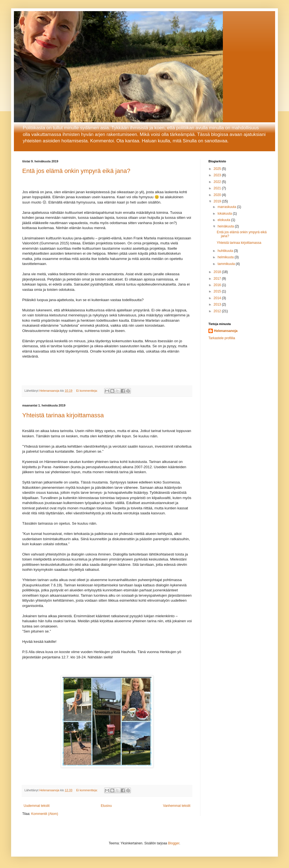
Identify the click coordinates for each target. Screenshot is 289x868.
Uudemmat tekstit (37, 806)
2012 (218, 311)
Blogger (174, 843)
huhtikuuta (226, 251)
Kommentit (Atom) (45, 814)
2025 (218, 169)
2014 (218, 298)
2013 (218, 304)
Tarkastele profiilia (222, 338)
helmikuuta (226, 257)
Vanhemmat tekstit (177, 806)
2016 (218, 285)
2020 (218, 195)
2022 (218, 182)
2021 (218, 188)
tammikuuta (227, 264)
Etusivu (106, 806)
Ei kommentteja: (87, 391)
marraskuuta (227, 207)
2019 (218, 201)
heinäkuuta (226, 226)
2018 (218, 272)
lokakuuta (225, 214)
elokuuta (224, 220)
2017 (218, 279)
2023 (218, 175)
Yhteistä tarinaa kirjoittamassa (63, 415)
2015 (218, 291)
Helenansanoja (226, 331)
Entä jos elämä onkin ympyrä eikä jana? (76, 171)
